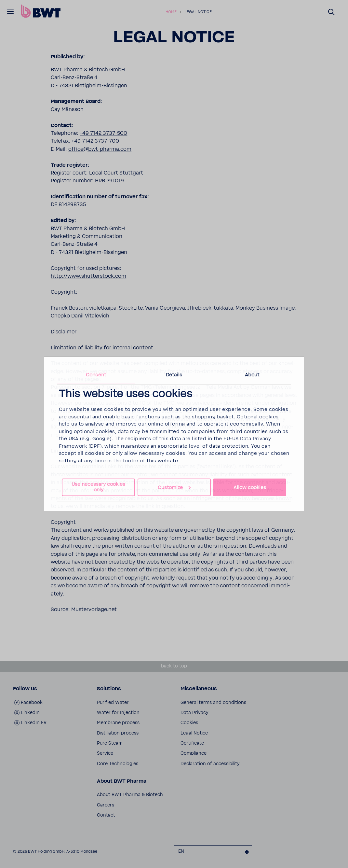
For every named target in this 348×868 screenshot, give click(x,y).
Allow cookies (250, 487)
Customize (174, 487)
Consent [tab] (96, 375)
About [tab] (252, 375)
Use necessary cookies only (98, 487)
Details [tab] (174, 375)
